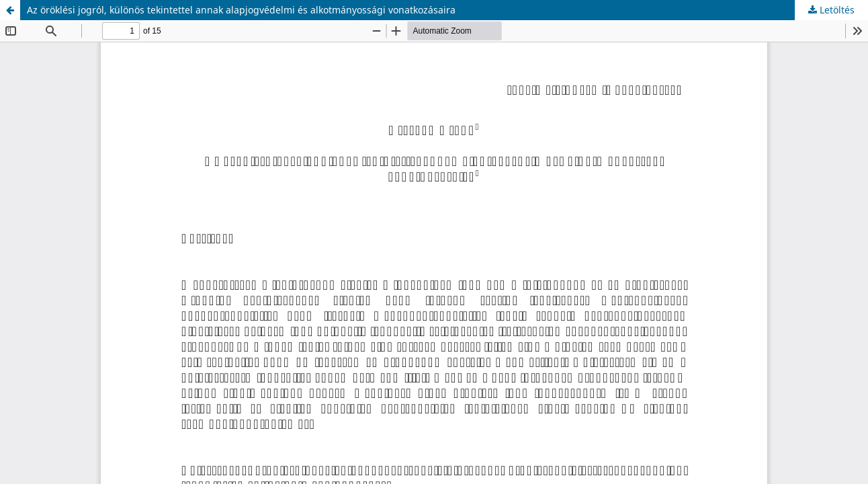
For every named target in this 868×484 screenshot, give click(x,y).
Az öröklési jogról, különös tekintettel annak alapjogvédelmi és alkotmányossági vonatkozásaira (241, 10)
